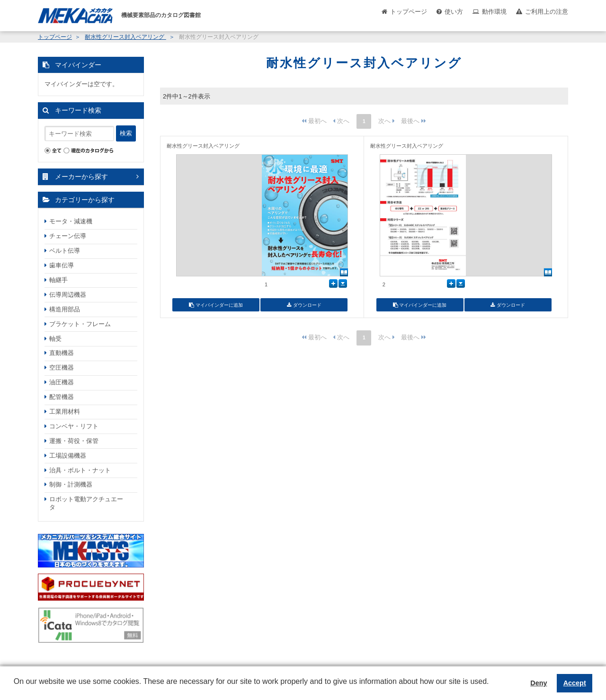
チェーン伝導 (68, 236)
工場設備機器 (68, 456)
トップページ (409, 12)
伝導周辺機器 (68, 295)
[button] (15, 689)
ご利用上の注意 (547, 12)
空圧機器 (62, 368)
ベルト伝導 (65, 251)
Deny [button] (539, 683)
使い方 (454, 12)
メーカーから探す (81, 177)
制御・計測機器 (71, 484)
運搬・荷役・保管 (74, 441)
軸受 (55, 339)
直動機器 (62, 353)
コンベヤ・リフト (74, 426)
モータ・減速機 (71, 221)
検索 (126, 133)
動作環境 (494, 12)
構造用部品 (65, 309)
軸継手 (58, 280)
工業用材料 (65, 412)
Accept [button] (575, 683)
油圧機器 (62, 382)
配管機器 (62, 397)
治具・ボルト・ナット (80, 470)
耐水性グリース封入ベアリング (125, 37)
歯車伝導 (62, 265)
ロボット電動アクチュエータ (86, 503)
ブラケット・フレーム (80, 324)
